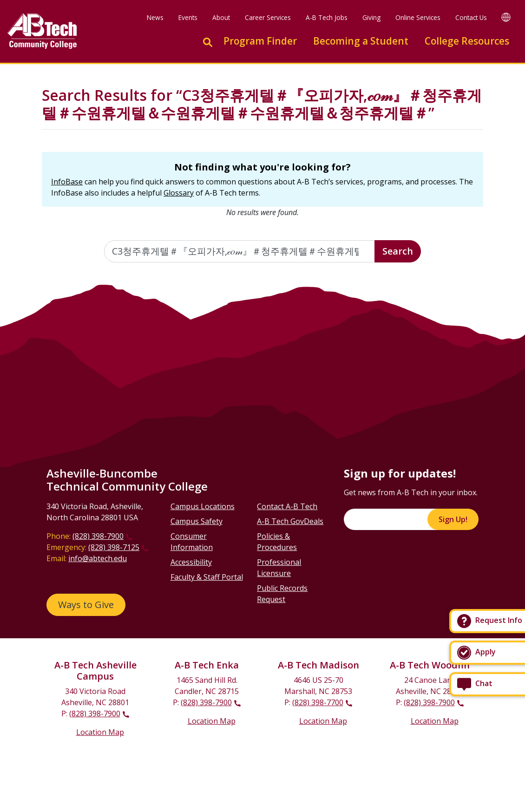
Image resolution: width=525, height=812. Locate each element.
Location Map (100, 732)
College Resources (467, 41)
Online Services (418, 17)
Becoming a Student (361, 41)
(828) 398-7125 (114, 547)
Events (188, 17)
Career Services (268, 17)
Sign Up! (453, 519)
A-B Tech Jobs (327, 17)
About (221, 17)
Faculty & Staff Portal (207, 577)
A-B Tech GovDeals (290, 521)
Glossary (179, 193)
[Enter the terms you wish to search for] (240, 251)
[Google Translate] (506, 17)
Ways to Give (86, 605)
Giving (371, 17)
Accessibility (191, 562)
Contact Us (471, 17)
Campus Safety (197, 521)
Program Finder (260, 41)
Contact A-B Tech (287, 506)
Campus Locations (203, 506)
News (155, 17)
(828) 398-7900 (98, 536)
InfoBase (67, 182)
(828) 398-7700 (318, 702)
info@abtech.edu (98, 558)
